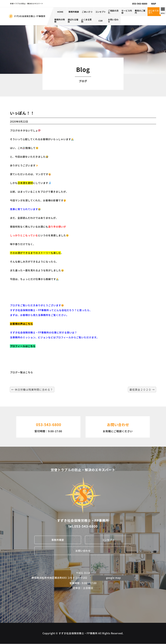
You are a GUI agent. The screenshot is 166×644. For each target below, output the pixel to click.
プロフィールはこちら (23, 346)
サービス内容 (127, 12)
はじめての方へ (153, 12)
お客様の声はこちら (21, 324)
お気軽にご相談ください (118, 427)
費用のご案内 (140, 12)
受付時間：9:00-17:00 (48, 427)
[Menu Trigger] (163, 11)
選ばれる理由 (73, 21)
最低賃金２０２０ (142, 390)
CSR (101, 21)
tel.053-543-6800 (83, 526)
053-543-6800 (140, 4)
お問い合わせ (113, 21)
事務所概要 (74, 12)
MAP (154, 4)
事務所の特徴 (60, 21)
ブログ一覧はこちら (21, 372)
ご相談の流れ (113, 12)
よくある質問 (86, 21)
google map (113, 578)
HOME (60, 12)
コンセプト (101, 12)
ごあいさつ (87, 12)
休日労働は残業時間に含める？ (32, 390)
